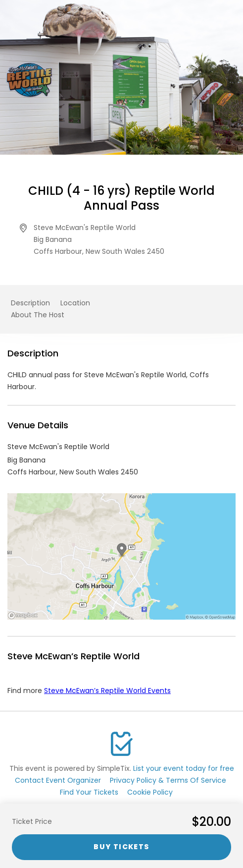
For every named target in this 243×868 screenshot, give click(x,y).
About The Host (38, 315)
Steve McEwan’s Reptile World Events (107, 691)
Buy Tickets (121, 847)
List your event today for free (184, 768)
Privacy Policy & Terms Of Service (168, 780)
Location (75, 303)
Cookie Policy (150, 792)
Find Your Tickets (89, 792)
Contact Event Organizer (58, 780)
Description (30, 303)
